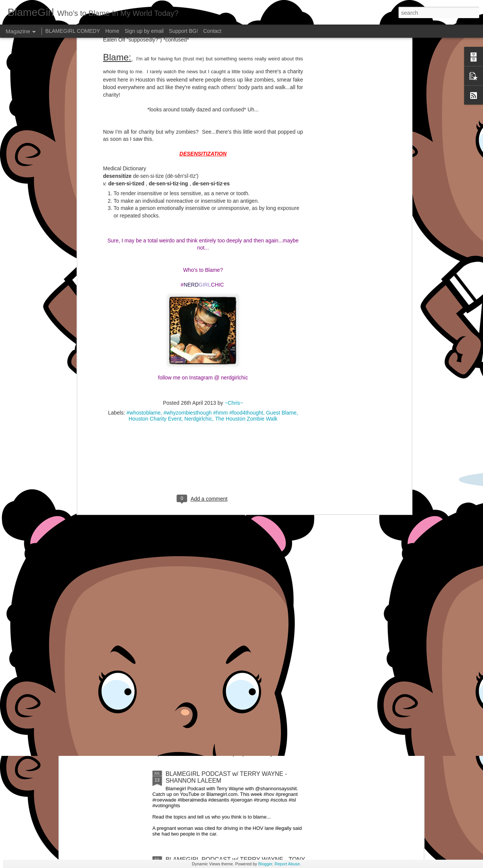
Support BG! (184, 31)
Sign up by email (144, 31)
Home (112, 31)
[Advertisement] (203, 274)
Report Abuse (287, 864)
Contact (212, 31)
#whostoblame (143, 219)
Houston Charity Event (155, 225)
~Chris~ (234, 210)
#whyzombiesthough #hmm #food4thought (213, 219)
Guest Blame (281, 219)
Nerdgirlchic (198, 225)
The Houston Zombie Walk (246, 225)
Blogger (265, 864)
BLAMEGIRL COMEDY (73, 31)
